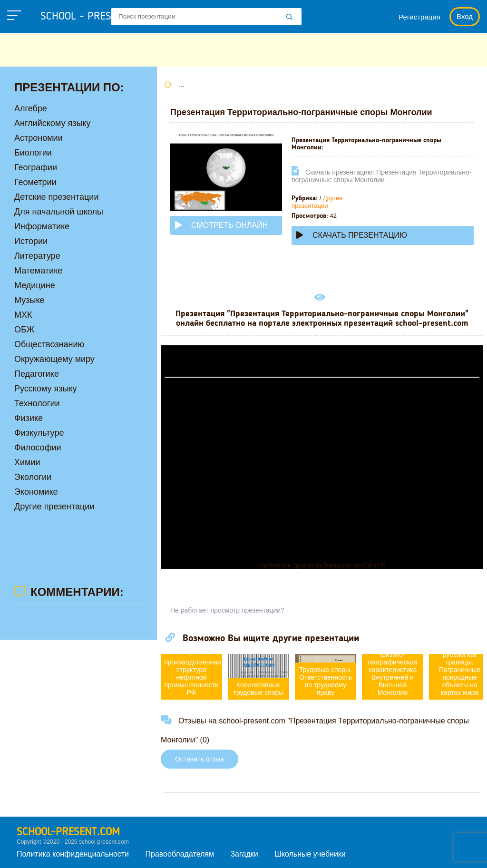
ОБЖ (24, 330)
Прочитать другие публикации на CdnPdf (322, 565)
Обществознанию (49, 344)
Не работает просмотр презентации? (227, 610)
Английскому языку (52, 123)
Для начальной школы (59, 212)
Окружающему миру (54, 359)
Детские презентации (56, 197)
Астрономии (39, 138)
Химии (27, 462)
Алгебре (31, 108)
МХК (23, 315)
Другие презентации (317, 202)
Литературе (37, 256)
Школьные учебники (310, 854)
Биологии (33, 153)
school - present (93, 17)
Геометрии (35, 182)
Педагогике (37, 374)
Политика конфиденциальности (73, 854)
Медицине (35, 285)
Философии (38, 448)
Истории (31, 241)
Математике (38, 271)
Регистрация (419, 17)
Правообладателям (180, 854)
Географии (36, 167)
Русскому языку (45, 389)
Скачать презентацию (352, 235)
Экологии (33, 477)
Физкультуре (39, 433)
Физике (29, 418)
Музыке (29, 300)
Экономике (36, 492)
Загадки (244, 854)
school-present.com (68, 832)
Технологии (37, 403)
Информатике (42, 226)
